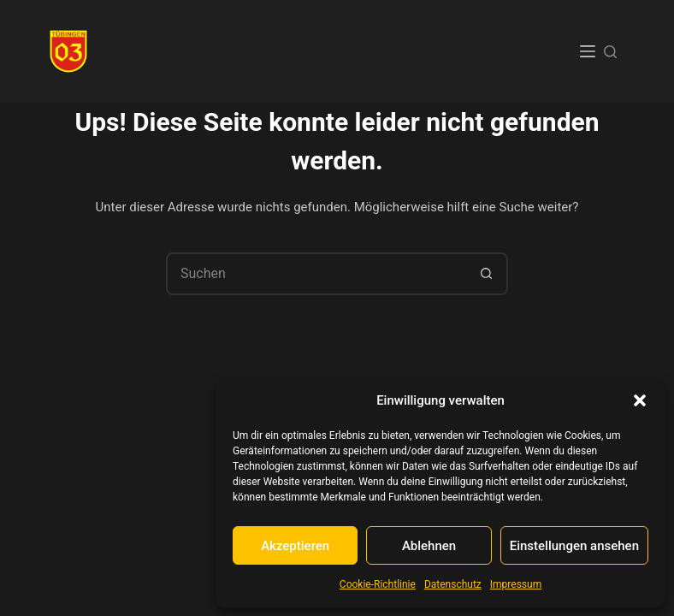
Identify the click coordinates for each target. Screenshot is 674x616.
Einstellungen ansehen (574, 546)
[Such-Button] (487, 274)
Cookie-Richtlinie (378, 584)
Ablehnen (429, 546)
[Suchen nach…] (316, 274)
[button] (640, 400)
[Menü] (588, 51)
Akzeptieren (295, 546)
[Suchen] (610, 52)
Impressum (516, 584)
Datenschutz (453, 584)
